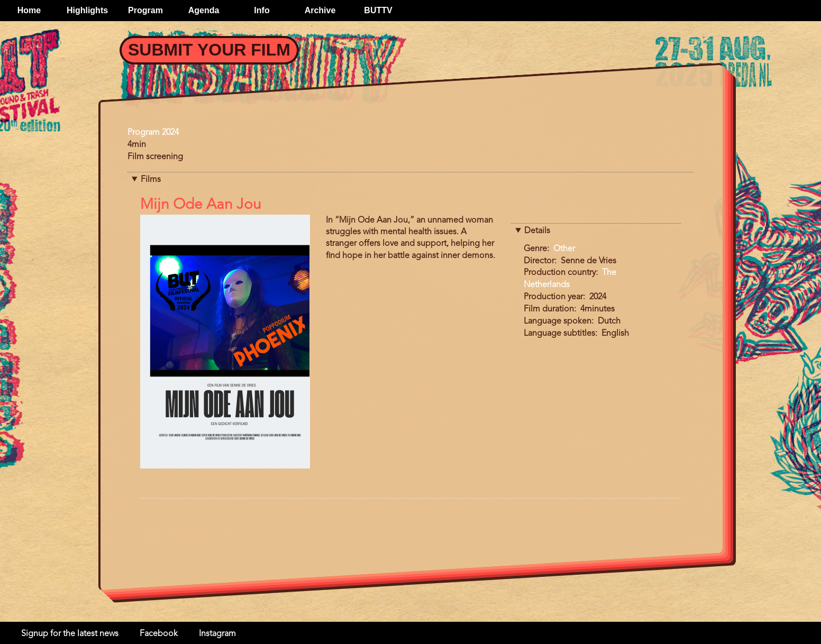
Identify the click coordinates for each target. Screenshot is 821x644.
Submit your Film (209, 50)
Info (262, 10)
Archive (320, 10)
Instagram (217, 634)
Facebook (159, 634)
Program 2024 (153, 133)
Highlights (87, 10)
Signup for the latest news (70, 634)
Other (564, 249)
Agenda (204, 10)
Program (145, 10)
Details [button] (537, 231)
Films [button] (151, 180)
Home (29, 10)
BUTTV (378, 10)
